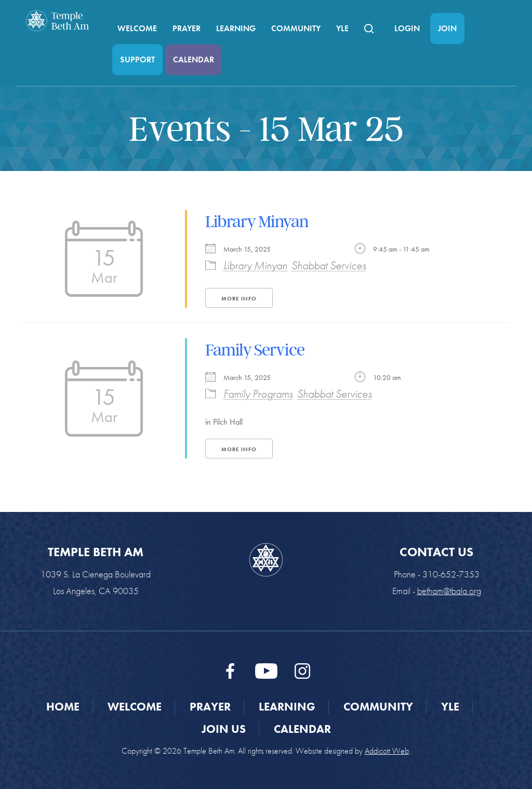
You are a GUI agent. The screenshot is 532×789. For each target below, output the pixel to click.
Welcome (137, 28)
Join (447, 28)
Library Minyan (257, 221)
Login (407, 28)
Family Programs (258, 394)
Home (63, 707)
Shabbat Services (329, 265)
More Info (239, 298)
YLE (342, 28)
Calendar (194, 60)
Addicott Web (387, 751)
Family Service (255, 350)
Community (296, 28)
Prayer (187, 28)
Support (137, 60)
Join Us (224, 729)
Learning (236, 28)
